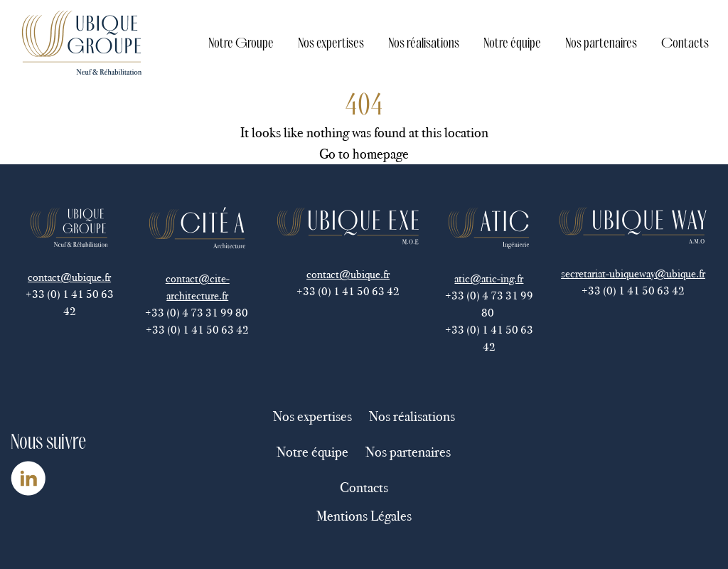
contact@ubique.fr (69, 277)
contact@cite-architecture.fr (198, 287)
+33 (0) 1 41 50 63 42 (70, 303)
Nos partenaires (601, 42)
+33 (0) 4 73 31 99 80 (198, 313)
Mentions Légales (364, 516)
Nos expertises (331, 42)
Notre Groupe (241, 42)
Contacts (685, 42)
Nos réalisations (424, 42)
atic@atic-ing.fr (489, 278)
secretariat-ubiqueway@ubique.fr (633, 273)
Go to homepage (364, 154)
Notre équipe (512, 42)
